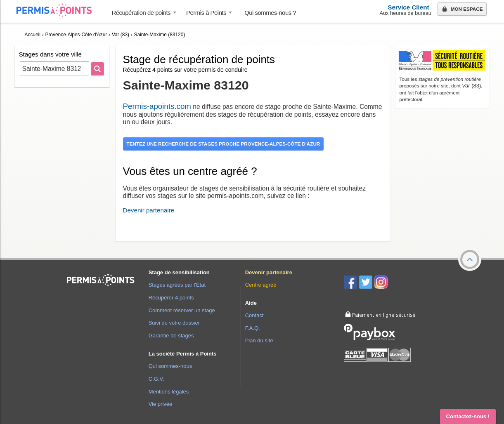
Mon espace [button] (462, 9)
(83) (471, 86)
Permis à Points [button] (206, 13)
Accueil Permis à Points (58, 10)
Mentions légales (169, 392)
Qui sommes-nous (170, 366)
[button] (470, 259)
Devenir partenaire (149, 210)
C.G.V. (156, 379)
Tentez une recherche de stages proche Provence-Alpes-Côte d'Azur (224, 144)
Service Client (408, 7)
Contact (254, 315)
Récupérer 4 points (171, 298)
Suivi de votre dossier (174, 323)
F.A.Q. (253, 328)
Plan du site (259, 340)
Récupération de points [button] (141, 13)
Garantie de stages (171, 336)
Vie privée (161, 404)
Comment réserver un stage (182, 310)
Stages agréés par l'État (177, 285)
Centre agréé (261, 285)
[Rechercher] (97, 69)
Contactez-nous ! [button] (468, 416)
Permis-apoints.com (157, 106)
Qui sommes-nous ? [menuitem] (270, 13)
